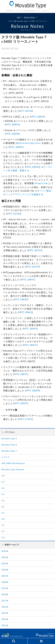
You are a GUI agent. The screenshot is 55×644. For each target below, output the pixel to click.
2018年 (5, 591)
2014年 (5, 616)
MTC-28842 (21, 296)
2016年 (5, 603)
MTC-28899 (32, 387)
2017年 (5, 597)
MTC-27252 (25, 416)
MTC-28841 (28, 276)
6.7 (3, 478)
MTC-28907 (21, 400)
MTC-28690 (12, 131)
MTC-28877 (21, 371)
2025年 (5, 548)
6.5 (3, 491)
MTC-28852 (30, 325)
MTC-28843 (25, 309)
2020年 (5, 579)
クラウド (6, 454)
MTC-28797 (32, 263)
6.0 (3, 515)
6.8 (3, 472)
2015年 (5, 610)
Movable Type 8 (9, 441)
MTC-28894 (16, 144)
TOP (19, 17)
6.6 (3, 485)
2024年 (5, 554)
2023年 (5, 560)
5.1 (3, 528)
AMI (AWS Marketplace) (13, 460)
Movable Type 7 (9, 447)
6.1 (3, 509)
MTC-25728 (14, 210)
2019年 (5, 585)
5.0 (3, 534)
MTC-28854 (12, 122)
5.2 (3, 522)
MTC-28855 (37, 114)
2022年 (5, 566)
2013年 (5, 622)
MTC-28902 (32, 164)
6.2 (3, 503)
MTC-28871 (30, 341)
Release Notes (29, 17)
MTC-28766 (25, 109)
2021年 (5, 572)
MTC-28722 (35, 247)
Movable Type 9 (9, 435)
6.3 (3, 497)
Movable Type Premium (13, 466)
